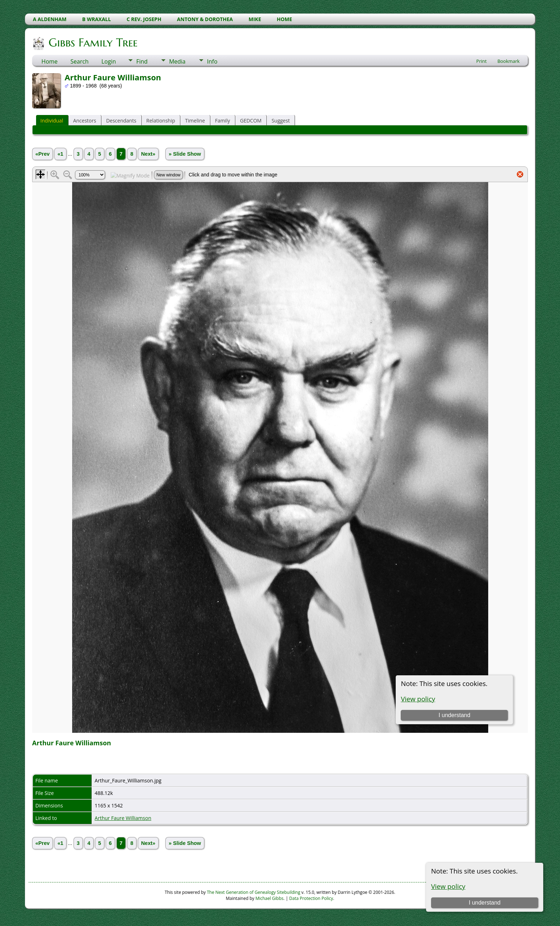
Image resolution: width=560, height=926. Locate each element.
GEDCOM (251, 121)
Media (177, 61)
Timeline (195, 121)
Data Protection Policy (311, 898)
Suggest (281, 121)
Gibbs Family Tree (92, 42)
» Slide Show (185, 154)
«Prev (42, 154)
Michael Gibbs (269, 898)
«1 (60, 154)
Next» (148, 154)
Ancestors (85, 121)
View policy (448, 886)
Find (142, 61)
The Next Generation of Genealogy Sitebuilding (254, 892)
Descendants (121, 121)
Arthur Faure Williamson (123, 818)
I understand (484, 903)
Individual (52, 121)
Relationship (161, 121)
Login (109, 61)
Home (49, 61)
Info (212, 61)
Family (222, 121)
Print (482, 61)
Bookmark (509, 61)
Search (79, 61)
